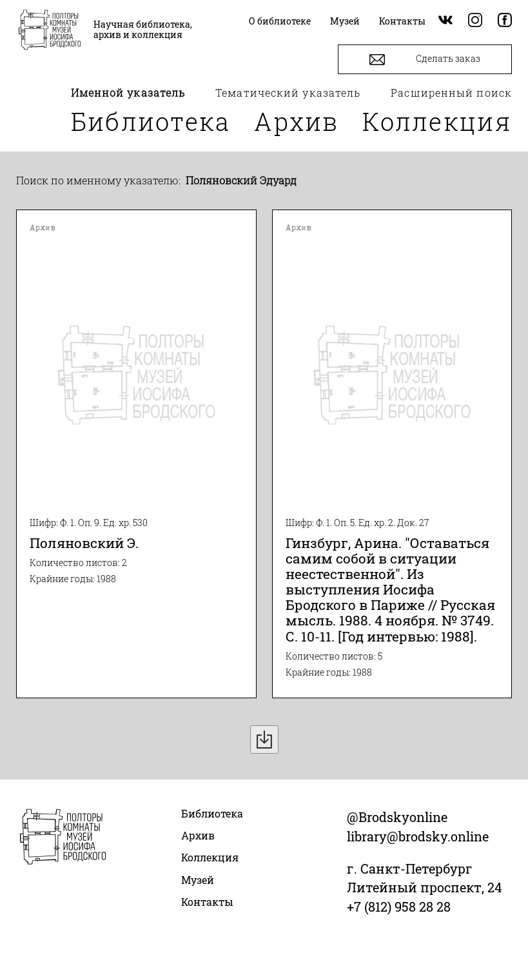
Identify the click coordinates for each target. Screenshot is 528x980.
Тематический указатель (288, 93)
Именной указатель (128, 93)
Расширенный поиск (451, 93)
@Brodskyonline (397, 817)
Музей (198, 880)
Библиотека (151, 121)
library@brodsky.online (418, 836)
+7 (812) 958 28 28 (399, 906)
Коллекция (437, 121)
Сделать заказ (425, 60)
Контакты (207, 902)
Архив (297, 121)
